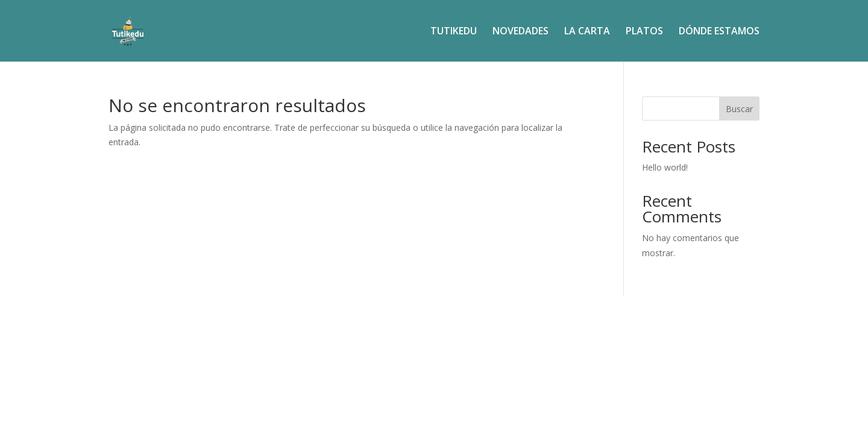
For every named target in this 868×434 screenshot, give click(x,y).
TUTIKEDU (454, 32)
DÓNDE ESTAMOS (719, 32)
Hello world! (665, 167)
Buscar (739, 109)
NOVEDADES (520, 32)
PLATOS (644, 32)
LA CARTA (587, 32)
